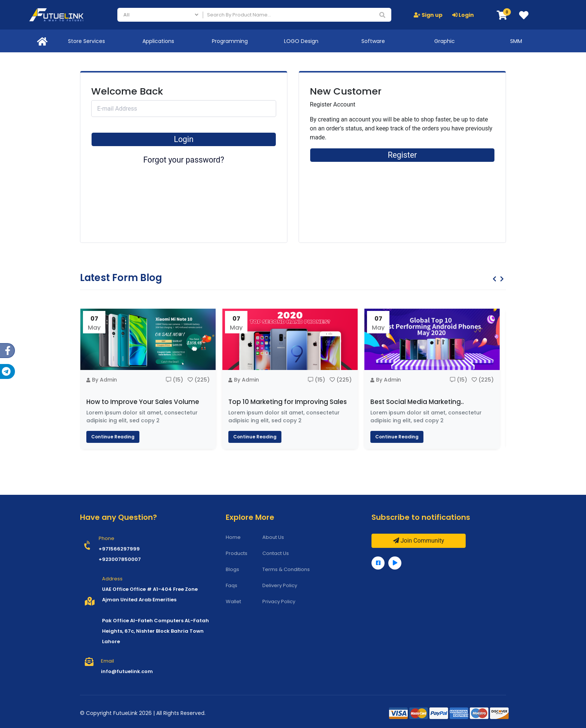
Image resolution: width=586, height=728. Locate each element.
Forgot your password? (183, 160)
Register (402, 155)
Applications (158, 41)
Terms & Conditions (286, 569)
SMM (516, 41)
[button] (502, 16)
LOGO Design (301, 41)
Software (373, 41)
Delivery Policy (280, 585)
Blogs (232, 569)
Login (463, 15)
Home (233, 537)
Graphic (445, 41)
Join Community (419, 541)
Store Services (87, 41)
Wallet (233, 601)
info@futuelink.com (127, 671)
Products (237, 553)
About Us (273, 537)
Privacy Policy (279, 601)
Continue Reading (113, 437)
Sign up (428, 15)
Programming (230, 41)
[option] (148, 379)
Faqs (232, 585)
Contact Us (276, 553)
